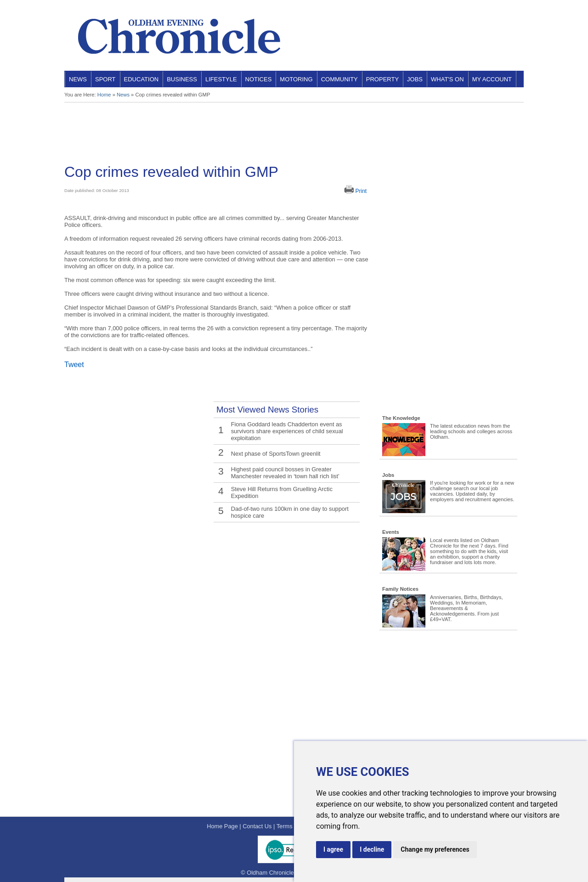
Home (104, 95)
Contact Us (257, 826)
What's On (447, 79)
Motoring (296, 79)
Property (382, 79)
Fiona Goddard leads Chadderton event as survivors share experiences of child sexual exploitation (287, 431)
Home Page (222, 826)
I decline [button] (372, 849)
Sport (105, 79)
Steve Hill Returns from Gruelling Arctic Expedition (282, 492)
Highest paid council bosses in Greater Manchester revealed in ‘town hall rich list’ (285, 473)
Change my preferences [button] (435, 849)
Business (182, 79)
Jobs (415, 79)
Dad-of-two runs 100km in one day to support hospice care (290, 512)
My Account (492, 79)
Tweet (74, 365)
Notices (259, 79)
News (78, 79)
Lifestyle (221, 79)
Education (141, 79)
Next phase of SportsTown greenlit (276, 454)
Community (339, 79)
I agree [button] (333, 849)
